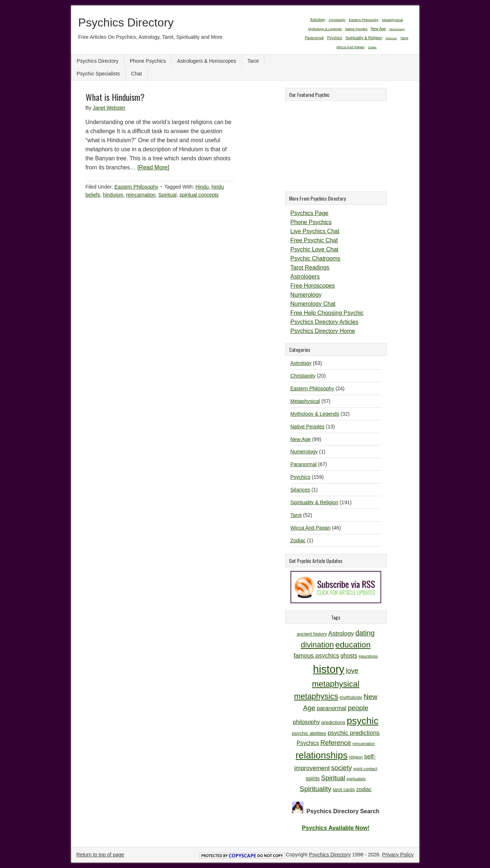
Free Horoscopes (313, 286)
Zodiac (298, 540)
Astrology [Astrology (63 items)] (318, 20)
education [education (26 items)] (353, 645)
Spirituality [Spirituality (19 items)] (315, 789)
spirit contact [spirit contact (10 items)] (365, 768)
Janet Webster (109, 108)
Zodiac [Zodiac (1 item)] (372, 47)
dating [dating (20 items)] (365, 633)
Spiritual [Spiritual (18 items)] (333, 778)
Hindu (202, 187)
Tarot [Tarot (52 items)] (404, 38)
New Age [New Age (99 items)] (378, 29)
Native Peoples (308, 427)
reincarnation (141, 195)
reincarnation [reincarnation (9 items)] (364, 744)
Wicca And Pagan (311, 528)
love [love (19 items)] (352, 670)
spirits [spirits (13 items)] (313, 778)
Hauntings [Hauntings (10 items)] (368, 656)
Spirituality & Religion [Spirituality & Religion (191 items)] (364, 38)
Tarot (253, 61)
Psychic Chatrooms (316, 258)
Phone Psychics (148, 61)
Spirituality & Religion (314, 502)
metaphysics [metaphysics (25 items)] (316, 696)
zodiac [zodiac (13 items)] (364, 789)
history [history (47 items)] (329, 669)
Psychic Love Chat (315, 249)
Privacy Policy (398, 855)
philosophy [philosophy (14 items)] (306, 722)
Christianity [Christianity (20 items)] (337, 20)
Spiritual (167, 195)
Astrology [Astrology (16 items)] (341, 633)
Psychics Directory (126, 22)
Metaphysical (305, 401)
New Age (301, 439)
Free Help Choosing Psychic (327, 313)
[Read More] (153, 167)
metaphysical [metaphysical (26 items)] (336, 684)
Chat (137, 74)
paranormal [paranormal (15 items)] (332, 708)
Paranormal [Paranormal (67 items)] (314, 38)
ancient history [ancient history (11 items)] (312, 634)
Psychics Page (310, 213)
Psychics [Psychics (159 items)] (335, 38)
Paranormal (304, 464)
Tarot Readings (310, 268)
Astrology (301, 363)
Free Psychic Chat (314, 240)
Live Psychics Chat (315, 231)
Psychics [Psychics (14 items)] (308, 743)
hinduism (113, 195)
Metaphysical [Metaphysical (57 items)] (392, 20)
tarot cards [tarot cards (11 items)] (344, 789)
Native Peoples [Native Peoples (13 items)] (356, 29)
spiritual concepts (199, 195)
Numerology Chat (313, 304)
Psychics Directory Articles (325, 322)
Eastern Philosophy (137, 187)
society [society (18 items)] (341, 768)
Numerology (306, 295)
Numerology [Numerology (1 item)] (397, 29)
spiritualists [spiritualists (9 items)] (356, 779)
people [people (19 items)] (358, 708)
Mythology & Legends (315, 414)
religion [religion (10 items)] (356, 757)
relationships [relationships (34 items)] (322, 755)
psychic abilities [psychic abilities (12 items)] (309, 733)
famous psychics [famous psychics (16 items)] (316, 656)
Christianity (303, 376)
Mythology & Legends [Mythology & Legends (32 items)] (325, 29)
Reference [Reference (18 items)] (336, 743)
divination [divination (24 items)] (317, 645)
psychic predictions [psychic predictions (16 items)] (353, 733)
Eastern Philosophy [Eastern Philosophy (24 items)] (364, 20)
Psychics (300, 477)
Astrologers (305, 277)
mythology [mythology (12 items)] (351, 697)
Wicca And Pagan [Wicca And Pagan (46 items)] (350, 47)
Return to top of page (100, 855)
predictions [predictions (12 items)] (333, 722)
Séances (300, 490)
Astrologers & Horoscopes (207, 61)
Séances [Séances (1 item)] (391, 38)
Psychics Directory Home (323, 331)
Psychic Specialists (98, 74)
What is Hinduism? (115, 97)
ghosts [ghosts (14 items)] (349, 656)
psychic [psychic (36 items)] (363, 721)
